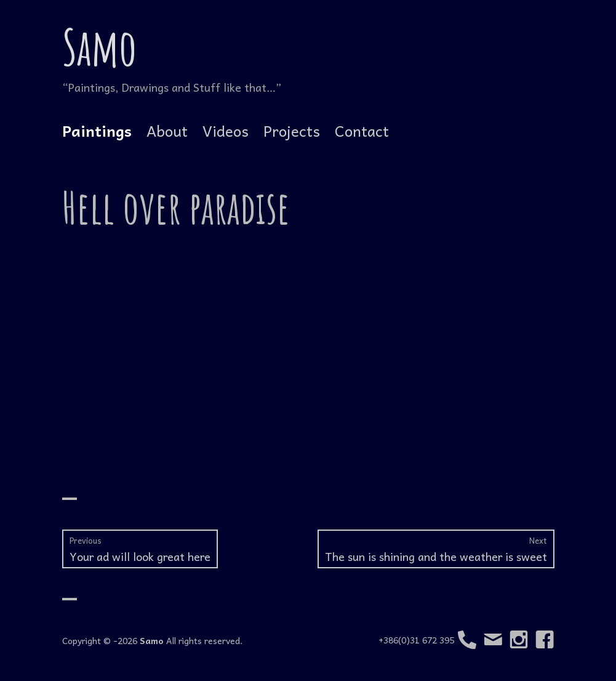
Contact (362, 131)
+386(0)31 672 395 (427, 640)
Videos (226, 131)
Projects (292, 131)
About (167, 131)
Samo (99, 46)
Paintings (97, 131)
